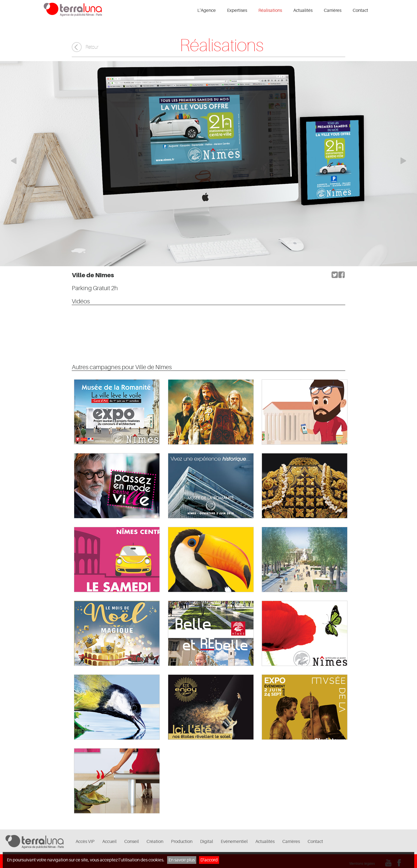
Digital (207, 842)
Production (182, 842)
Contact (360, 10)
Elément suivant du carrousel (406, 161)
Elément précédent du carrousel (11, 161)
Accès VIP (85, 842)
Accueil (109, 842)
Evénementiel (234, 842)
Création (155, 842)
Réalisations (270, 10)
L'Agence (207, 10)
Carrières (333, 10)
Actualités (303, 10)
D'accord (209, 860)
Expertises (237, 10)
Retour (92, 47)
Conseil (132, 842)
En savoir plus (182, 860)
